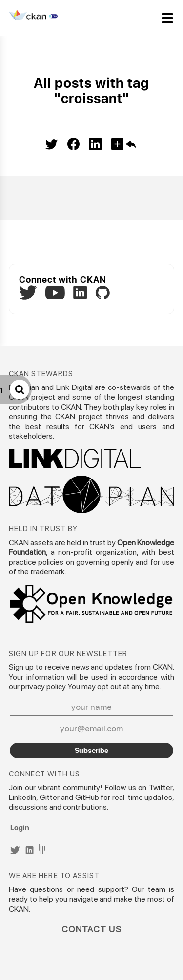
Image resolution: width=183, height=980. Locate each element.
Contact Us (91, 929)
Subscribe (91, 750)
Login (20, 827)
